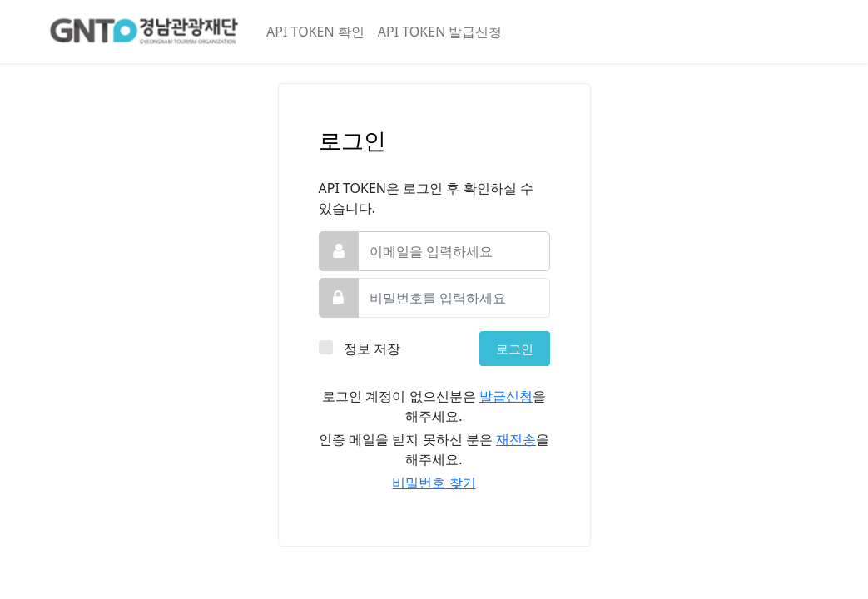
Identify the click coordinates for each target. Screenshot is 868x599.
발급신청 (506, 396)
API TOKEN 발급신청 (440, 32)
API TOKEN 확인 (315, 32)
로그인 (515, 349)
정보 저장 (373, 349)
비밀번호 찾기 (434, 483)
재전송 (516, 439)
